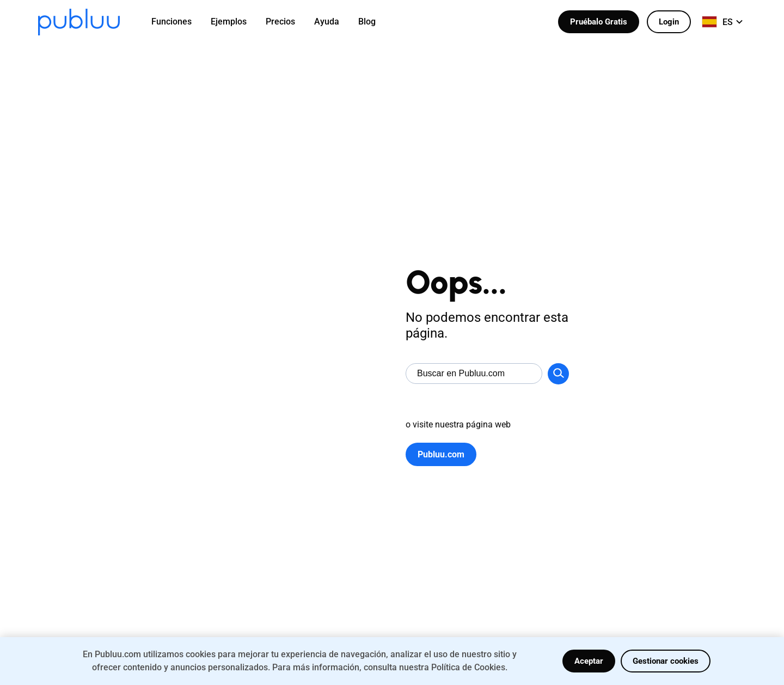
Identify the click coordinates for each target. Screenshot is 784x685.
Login (669, 22)
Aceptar (589, 661)
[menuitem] (178, 22)
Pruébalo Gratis (599, 22)
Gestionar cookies (666, 661)
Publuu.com (441, 454)
